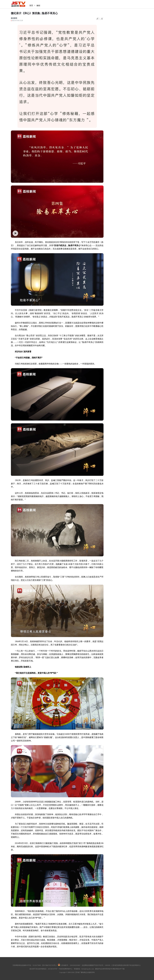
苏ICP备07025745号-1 (49, 965)
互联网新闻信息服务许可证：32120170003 (27, 965)
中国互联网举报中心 (66, 969)
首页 (31, 5)
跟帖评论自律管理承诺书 (104, 969)
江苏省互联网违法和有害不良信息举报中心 (126, 965)
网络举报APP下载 (119, 969)
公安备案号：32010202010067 (69, 965)
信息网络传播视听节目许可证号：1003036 (96, 965)
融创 (38, 5)
